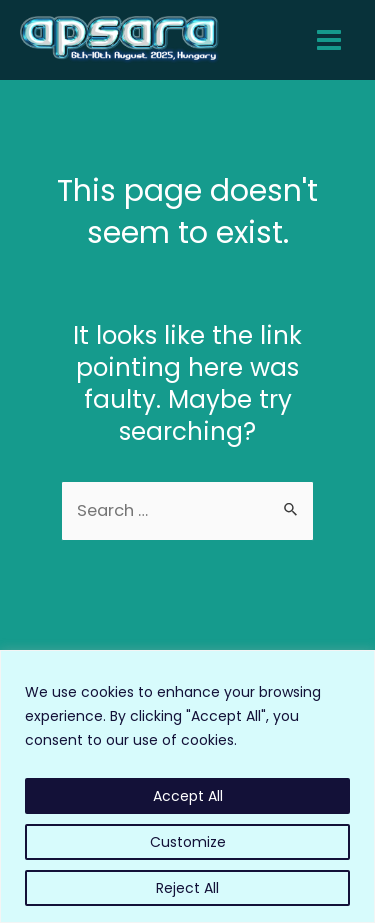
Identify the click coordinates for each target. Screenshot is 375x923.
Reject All (187, 888)
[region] (187, 786)
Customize (188, 842)
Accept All (188, 796)
